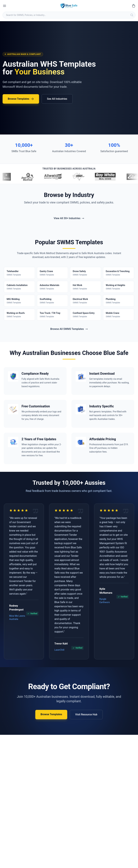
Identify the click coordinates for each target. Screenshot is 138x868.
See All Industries (57, 99)
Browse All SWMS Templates (69, 329)
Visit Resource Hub (86, 714)
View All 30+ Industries (69, 218)
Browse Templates (21, 99)
